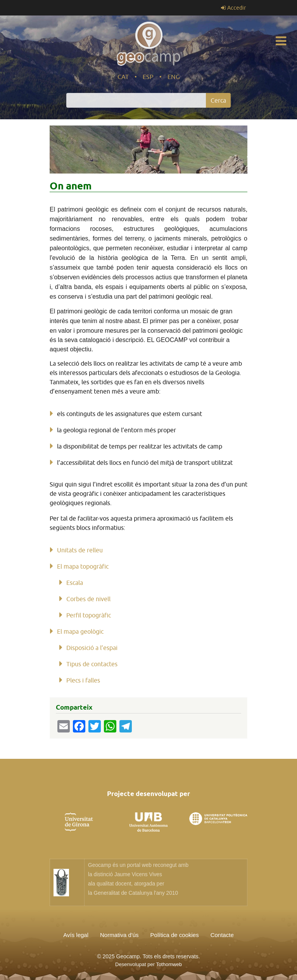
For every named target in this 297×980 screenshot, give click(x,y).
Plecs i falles (83, 680)
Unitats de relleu (80, 550)
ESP (148, 77)
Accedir (237, 8)
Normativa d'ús (119, 935)
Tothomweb (169, 964)
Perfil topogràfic (89, 615)
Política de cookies (175, 935)
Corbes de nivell (88, 599)
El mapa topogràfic (83, 566)
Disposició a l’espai (92, 648)
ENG (174, 77)
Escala (75, 583)
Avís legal (76, 935)
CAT (123, 77)
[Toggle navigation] (281, 41)
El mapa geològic (80, 631)
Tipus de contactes (92, 664)
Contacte (222, 935)
